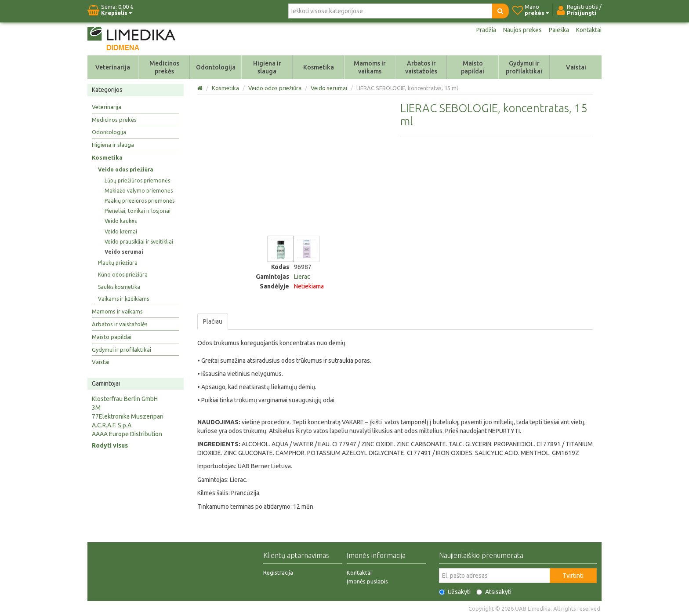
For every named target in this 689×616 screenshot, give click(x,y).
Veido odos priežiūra (126, 169)
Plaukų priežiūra (118, 263)
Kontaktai (589, 30)
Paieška (559, 30)
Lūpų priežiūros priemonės (137, 180)
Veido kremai (121, 231)
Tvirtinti (573, 576)
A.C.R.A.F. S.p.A (112, 425)
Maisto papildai (473, 67)
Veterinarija (113, 67)
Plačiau (213, 321)
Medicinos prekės (164, 67)
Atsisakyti (494, 592)
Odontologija (216, 67)
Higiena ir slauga (267, 67)
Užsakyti (455, 592)
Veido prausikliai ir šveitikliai (139, 242)
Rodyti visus (110, 445)
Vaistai (576, 67)
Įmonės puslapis (367, 581)
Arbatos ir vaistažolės (421, 67)
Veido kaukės (121, 221)
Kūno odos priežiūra (123, 275)
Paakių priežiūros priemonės (140, 201)
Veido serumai (124, 252)
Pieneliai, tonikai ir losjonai (138, 211)
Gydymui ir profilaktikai (524, 67)
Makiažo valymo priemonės (139, 191)
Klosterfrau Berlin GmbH (125, 399)
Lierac (302, 277)
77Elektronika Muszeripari (128, 416)
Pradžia (486, 30)
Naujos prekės (522, 30)
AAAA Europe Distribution (127, 434)
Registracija (278, 572)
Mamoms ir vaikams (370, 67)
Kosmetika (319, 67)
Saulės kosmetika (119, 287)
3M (96, 408)
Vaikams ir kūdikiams (123, 299)
